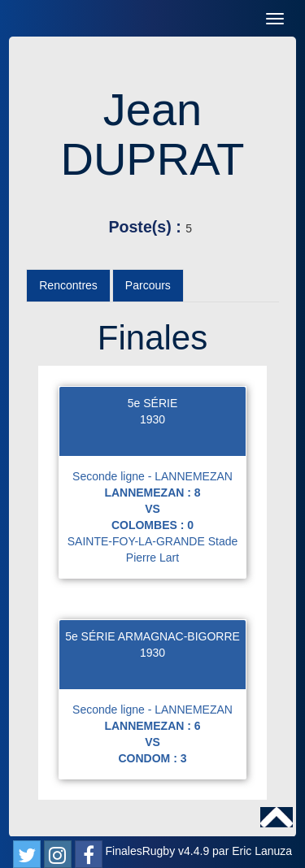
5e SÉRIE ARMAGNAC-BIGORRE (152, 636)
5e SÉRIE (152, 403)
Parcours (148, 285)
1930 (152, 419)
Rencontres (68, 285)
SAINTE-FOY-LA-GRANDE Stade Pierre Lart (153, 549)
